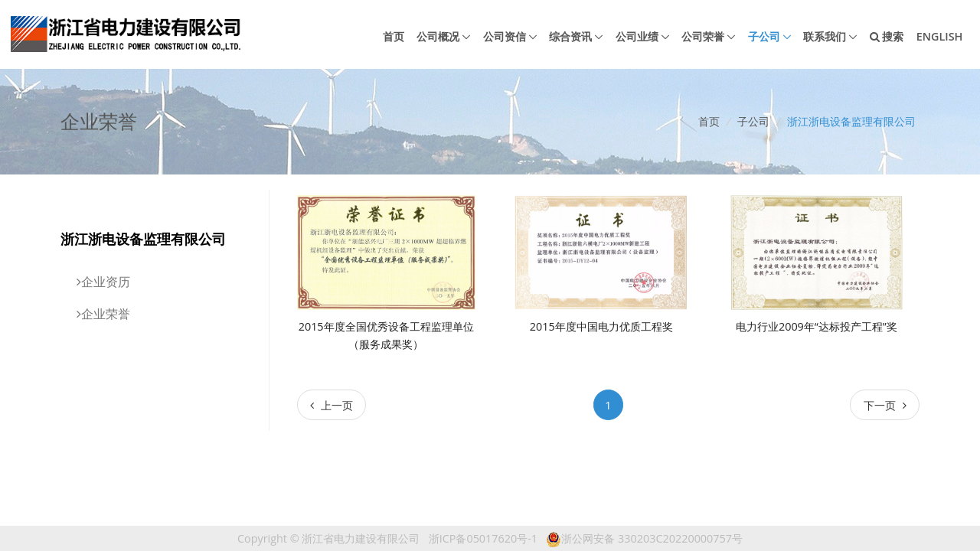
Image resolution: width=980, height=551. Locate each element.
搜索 (887, 36)
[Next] (885, 404)
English (940, 36)
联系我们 (825, 36)
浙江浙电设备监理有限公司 (851, 121)
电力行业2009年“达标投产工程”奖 (817, 326)
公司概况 (438, 36)
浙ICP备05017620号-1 (483, 538)
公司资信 (505, 36)
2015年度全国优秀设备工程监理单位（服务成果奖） (386, 335)
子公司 (764, 36)
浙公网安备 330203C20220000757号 (644, 538)
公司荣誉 (703, 36)
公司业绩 (637, 36)
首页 (394, 36)
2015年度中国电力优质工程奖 (601, 326)
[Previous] (332, 404)
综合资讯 (570, 36)
